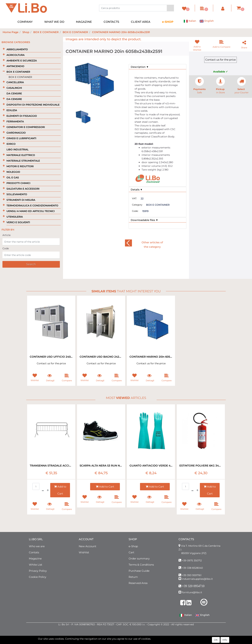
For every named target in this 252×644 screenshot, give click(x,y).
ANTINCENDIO (15, 66)
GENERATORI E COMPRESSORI (26, 127)
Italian (190, 21)
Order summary (139, 558)
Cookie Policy (38, 577)
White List (36, 565)
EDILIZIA (12, 110)
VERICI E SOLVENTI (18, 222)
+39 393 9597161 (192, 575)
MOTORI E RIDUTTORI (20, 166)
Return (133, 577)
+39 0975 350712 (192, 561)
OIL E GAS (13, 177)
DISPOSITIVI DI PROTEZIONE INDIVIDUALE (33, 105)
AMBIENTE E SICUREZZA (22, 61)
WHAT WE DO (54, 22)
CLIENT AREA (141, 22)
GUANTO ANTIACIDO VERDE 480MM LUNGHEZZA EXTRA (151, 466)
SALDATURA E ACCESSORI (23, 189)
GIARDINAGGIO (16, 133)
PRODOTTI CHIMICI (18, 183)
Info (225, 640)
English (207, 21)
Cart (131, 552)
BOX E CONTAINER (46, 32)
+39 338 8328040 (192, 568)
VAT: (134, 198)
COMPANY (25, 22)
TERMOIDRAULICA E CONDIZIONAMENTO (32, 206)
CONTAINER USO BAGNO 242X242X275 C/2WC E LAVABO (101, 357)
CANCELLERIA (15, 82)
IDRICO (11, 144)
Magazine (35, 558)
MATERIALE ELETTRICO (21, 155)
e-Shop (133, 546)
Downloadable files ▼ (144, 220)
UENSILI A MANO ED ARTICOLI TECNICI (31, 211)
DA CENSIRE (14, 93)
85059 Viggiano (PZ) (194, 553)
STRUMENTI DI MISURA (21, 200)
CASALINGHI (14, 88)
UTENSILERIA (15, 217)
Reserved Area (138, 583)
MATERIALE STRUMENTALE (23, 161)
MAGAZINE (84, 22)
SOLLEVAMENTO (17, 194)
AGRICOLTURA (15, 55)
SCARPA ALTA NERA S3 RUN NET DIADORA (101, 466)
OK (216, 640)
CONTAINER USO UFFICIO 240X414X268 (51, 357)
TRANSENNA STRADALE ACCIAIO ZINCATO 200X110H (51, 466)
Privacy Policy (38, 571)
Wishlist (84, 552)
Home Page (10, 32)
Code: (135, 211)
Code (6, 248)
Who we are (37, 546)
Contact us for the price (220, 60)
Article (6, 235)
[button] (170, 8)
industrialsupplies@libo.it (197, 579)
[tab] (157, 67)
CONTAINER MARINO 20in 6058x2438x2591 (121, 32)
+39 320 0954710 (193, 586)
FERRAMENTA (15, 121)
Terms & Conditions (141, 565)
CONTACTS (111, 22)
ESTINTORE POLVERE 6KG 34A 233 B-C (201, 466)
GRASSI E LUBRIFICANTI (21, 138)
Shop (26, 32)
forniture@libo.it (192, 592)
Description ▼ (140, 67)
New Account (87, 546)
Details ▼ (137, 190)
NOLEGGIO (13, 172)
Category (137, 205)
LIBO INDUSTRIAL (17, 149)
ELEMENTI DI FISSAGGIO (22, 116)
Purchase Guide (139, 571)
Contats (34, 552)
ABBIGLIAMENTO (17, 49)
